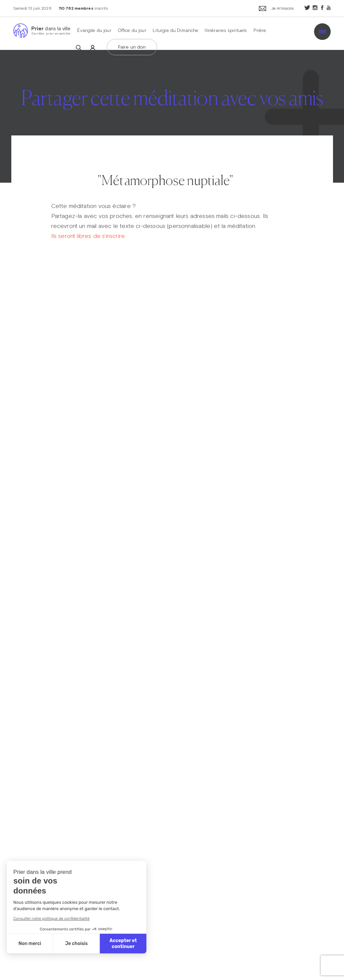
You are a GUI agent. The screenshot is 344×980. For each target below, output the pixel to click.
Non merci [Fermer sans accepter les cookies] (30, 944)
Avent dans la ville (184, 76)
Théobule (165, 132)
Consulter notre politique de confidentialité (51, 918)
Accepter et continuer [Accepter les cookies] (123, 944)
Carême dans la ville (191, 95)
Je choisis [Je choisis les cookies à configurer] (77, 944)
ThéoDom (167, 113)
